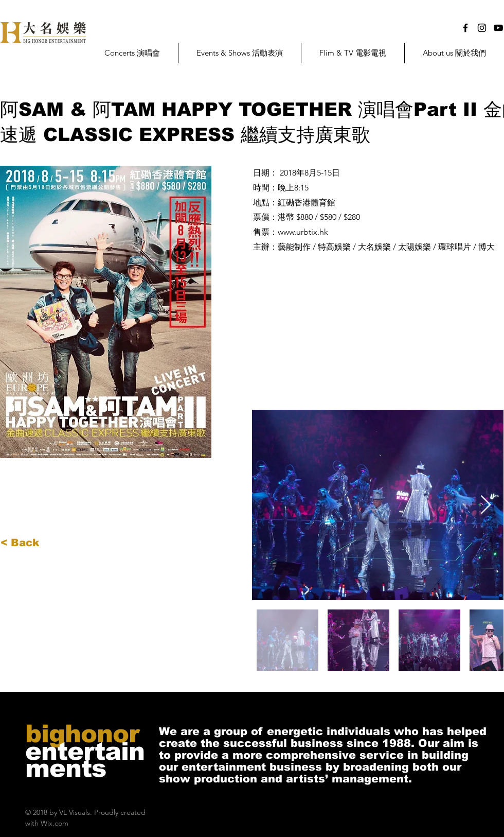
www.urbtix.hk (303, 232)
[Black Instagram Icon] (482, 28)
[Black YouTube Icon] (498, 28)
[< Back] (34, 543)
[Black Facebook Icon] (465, 28)
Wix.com (55, 823)
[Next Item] (486, 505)
